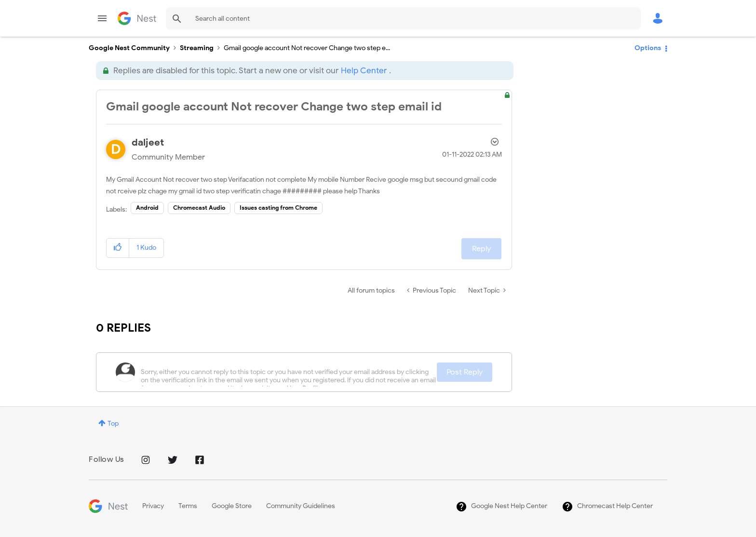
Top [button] (113, 423)
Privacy (153, 506)
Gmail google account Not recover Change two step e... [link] (307, 48)
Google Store (232, 506)
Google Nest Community (137, 18)
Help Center (364, 71)
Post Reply (465, 372)
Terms (188, 506)
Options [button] (648, 48)
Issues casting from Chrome (278, 208)
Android (147, 208)
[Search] (403, 18)
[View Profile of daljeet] (148, 142)
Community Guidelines (301, 506)
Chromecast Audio (199, 208)
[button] (118, 248)
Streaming (197, 48)
